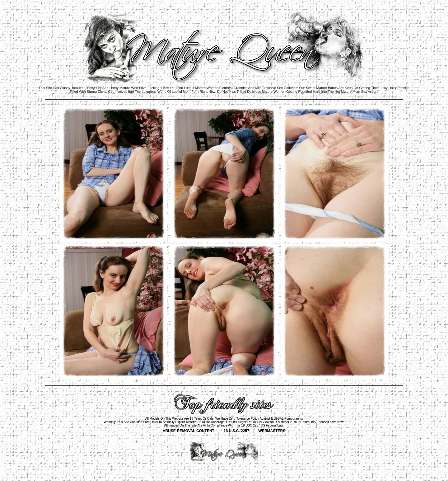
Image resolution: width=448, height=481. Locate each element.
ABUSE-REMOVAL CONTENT (189, 431)
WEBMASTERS (272, 431)
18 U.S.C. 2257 (236, 431)
